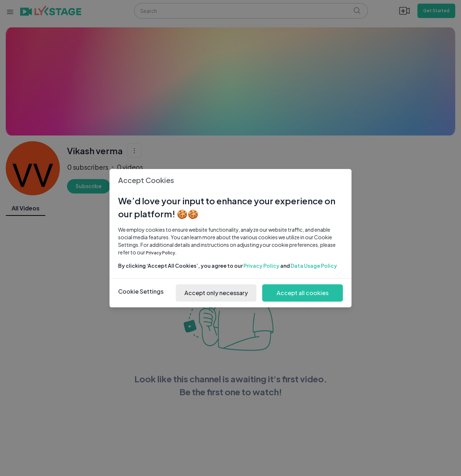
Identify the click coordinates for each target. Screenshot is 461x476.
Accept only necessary (216, 293)
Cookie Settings (141, 291)
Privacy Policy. (161, 253)
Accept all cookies (303, 293)
